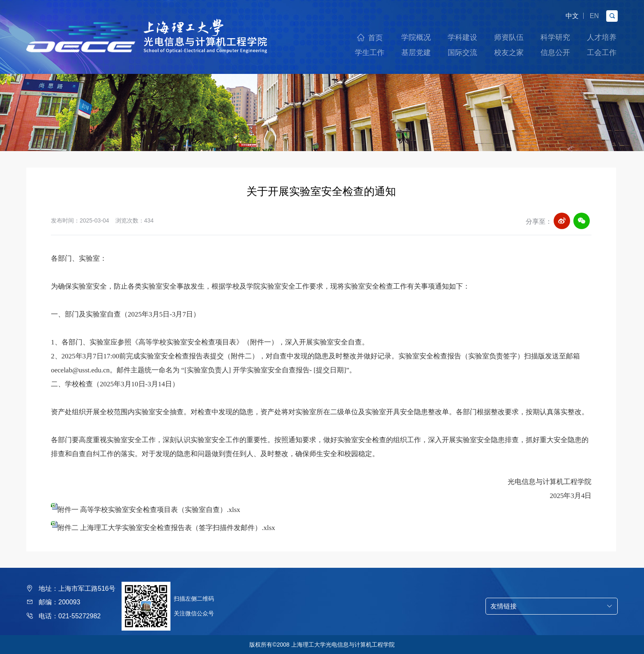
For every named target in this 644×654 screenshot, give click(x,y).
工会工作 (602, 53)
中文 (572, 16)
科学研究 (555, 37)
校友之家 (509, 53)
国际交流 (462, 53)
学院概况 (416, 37)
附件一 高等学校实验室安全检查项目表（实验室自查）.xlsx (149, 510)
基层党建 (416, 53)
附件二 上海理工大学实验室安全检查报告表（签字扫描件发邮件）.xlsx (166, 528)
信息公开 (555, 53)
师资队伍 (509, 37)
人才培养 (602, 37)
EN (594, 16)
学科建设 (462, 37)
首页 (375, 38)
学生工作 (370, 53)
